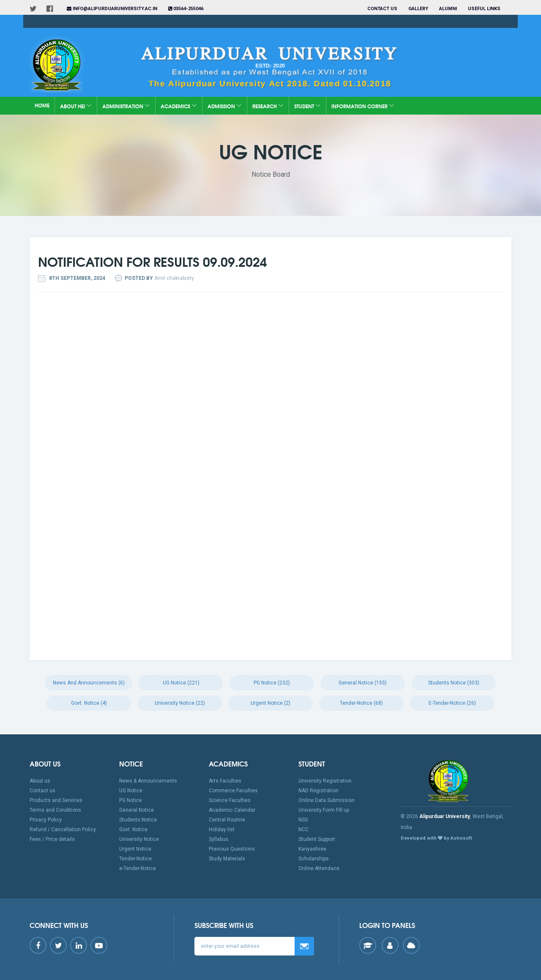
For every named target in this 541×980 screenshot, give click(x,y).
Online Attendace (319, 868)
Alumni (448, 9)
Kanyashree (312, 849)
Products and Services (56, 800)
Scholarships (314, 859)
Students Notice (138, 820)
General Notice (137, 810)
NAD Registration (318, 791)
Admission (225, 105)
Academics (179, 105)
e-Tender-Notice (138, 868)
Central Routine (227, 820)
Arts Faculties (225, 781)
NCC (303, 829)
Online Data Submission (327, 800)
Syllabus (219, 839)
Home (42, 105)
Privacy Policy (46, 820)
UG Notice (131, 791)
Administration (126, 105)
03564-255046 (186, 9)
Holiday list (222, 829)
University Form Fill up (324, 810)
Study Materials (227, 859)
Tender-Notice (135, 859)
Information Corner (363, 105)
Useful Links (485, 9)
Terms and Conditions (55, 810)
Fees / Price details (52, 839)
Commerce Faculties (233, 791)
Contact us (382, 9)
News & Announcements (148, 781)
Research (268, 105)
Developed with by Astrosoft (436, 838)
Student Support (317, 839)
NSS (303, 820)
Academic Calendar (232, 810)
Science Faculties (230, 800)
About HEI (76, 105)
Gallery (418, 9)
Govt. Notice (133, 829)
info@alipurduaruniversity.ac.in (112, 9)
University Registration (325, 781)
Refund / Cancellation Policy (63, 829)
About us (40, 781)
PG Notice (131, 800)
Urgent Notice (135, 849)
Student (307, 105)
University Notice (139, 839)
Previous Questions (232, 849)
